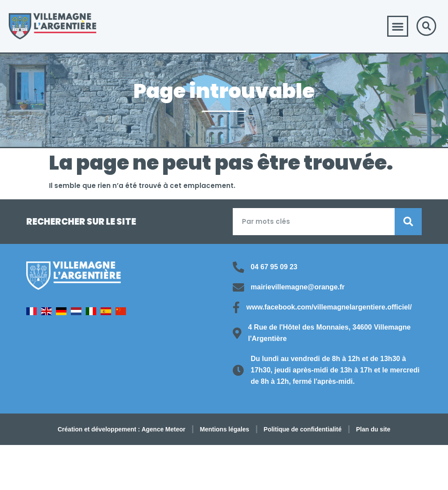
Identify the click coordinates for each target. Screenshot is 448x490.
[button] (398, 26)
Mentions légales (225, 429)
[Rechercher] (408, 222)
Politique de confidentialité (303, 429)
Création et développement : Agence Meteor (122, 429)
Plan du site (373, 429)
